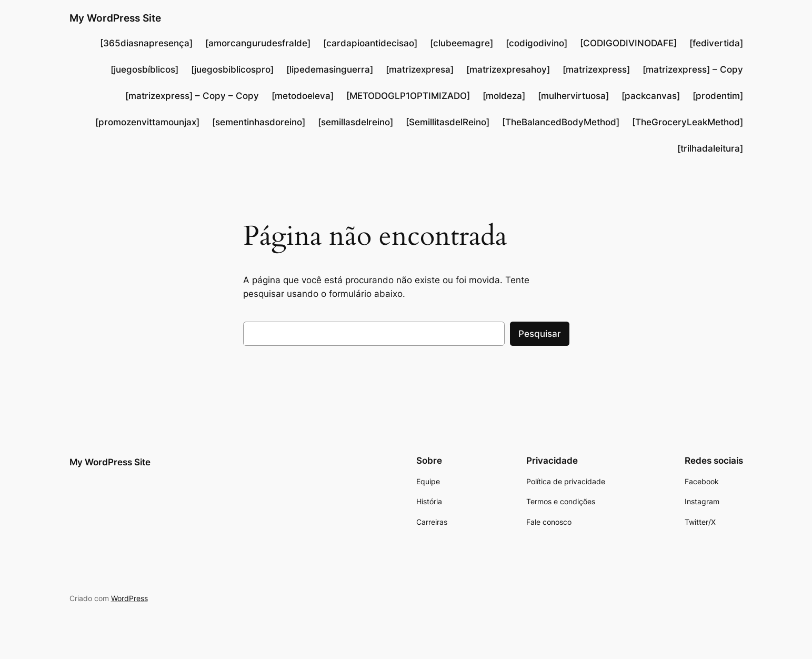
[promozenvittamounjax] (147, 122)
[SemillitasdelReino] (448, 122)
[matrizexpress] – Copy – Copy (192, 96)
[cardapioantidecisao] (370, 43)
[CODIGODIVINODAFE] (628, 43)
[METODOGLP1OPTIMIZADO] (408, 96)
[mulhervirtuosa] (573, 96)
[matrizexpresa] (420, 69)
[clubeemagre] (462, 43)
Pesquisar (540, 334)
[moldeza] (504, 96)
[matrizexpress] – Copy (693, 69)
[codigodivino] (537, 43)
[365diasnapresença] (146, 43)
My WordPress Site (115, 18)
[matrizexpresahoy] (508, 69)
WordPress (129, 598)
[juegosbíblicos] (144, 69)
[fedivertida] (716, 43)
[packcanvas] (651, 96)
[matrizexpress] (596, 69)
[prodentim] (718, 96)
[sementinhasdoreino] (259, 122)
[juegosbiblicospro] (232, 69)
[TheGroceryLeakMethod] (688, 122)
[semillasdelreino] (355, 122)
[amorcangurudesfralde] (258, 43)
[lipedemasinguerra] (330, 69)
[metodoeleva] (303, 96)
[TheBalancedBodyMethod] (561, 122)
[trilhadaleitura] (710, 148)
